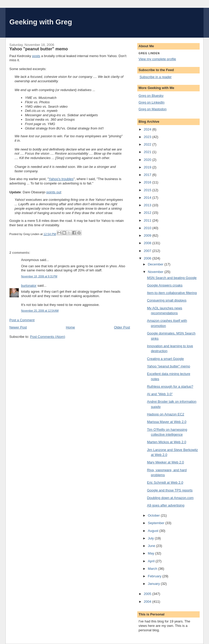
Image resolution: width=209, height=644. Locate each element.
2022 (148, 144)
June (152, 546)
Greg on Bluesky (151, 96)
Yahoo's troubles (61, 179)
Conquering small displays (167, 300)
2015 (148, 190)
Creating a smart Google (165, 359)
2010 (148, 228)
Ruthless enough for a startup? (170, 386)
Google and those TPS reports (170, 490)
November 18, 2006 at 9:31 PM (39, 276)
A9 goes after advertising (166, 505)
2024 (148, 129)
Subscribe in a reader (156, 77)
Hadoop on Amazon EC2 (165, 414)
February (155, 576)
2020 (148, 160)
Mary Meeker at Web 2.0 (165, 462)
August (154, 531)
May (152, 553)
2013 (148, 205)
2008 (148, 243)
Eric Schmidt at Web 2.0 (165, 482)
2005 (148, 594)
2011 (148, 220)
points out (54, 192)
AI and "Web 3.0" (160, 394)
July (151, 538)
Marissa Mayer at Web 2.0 (166, 422)
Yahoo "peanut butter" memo (168, 366)
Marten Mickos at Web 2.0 (166, 442)
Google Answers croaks (165, 285)
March (153, 569)
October (154, 515)
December (156, 264)
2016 (148, 182)
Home (71, 327)
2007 (148, 251)
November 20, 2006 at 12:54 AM (40, 311)
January (154, 584)
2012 (148, 213)
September (157, 523)
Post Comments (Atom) (48, 337)
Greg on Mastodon (153, 109)
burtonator (29, 286)
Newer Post (18, 327)
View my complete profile (157, 59)
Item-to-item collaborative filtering (172, 293)
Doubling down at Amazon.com (170, 498)
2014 (148, 198)
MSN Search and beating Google (172, 278)
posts (36, 56)
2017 (148, 175)
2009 (148, 235)
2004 (148, 602)
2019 (148, 167)
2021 (148, 152)
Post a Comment (22, 320)
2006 (148, 258)
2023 (148, 137)
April (152, 561)
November (156, 272)
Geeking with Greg (41, 22)
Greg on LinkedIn (152, 102)
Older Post (122, 327)
